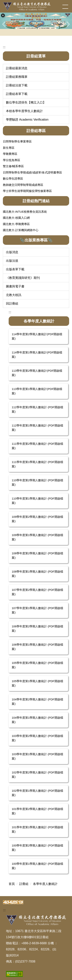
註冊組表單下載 (17, 94)
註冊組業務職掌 (17, 77)
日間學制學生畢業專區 (17, 141)
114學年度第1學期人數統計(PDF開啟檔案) (37, 355)
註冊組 (24, 884)
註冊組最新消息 (17, 68)
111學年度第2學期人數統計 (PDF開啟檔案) (37, 446)
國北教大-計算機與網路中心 (21, 230)
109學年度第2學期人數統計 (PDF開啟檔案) (37, 519)
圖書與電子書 (15, 286)
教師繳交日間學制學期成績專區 (23, 185)
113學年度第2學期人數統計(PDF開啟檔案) (37, 373)
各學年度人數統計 (45, 884)
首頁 (12, 884)
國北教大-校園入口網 (16, 218)
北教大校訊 (14, 295)
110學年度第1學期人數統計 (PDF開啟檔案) (37, 501)
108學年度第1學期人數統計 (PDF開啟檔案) (37, 574)
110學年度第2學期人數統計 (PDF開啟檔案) (37, 482)
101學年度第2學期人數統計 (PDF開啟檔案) (37, 811)
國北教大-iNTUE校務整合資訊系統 (25, 212)
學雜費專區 (10, 154)
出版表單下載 (15, 269)
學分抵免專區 (12, 160)
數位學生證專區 (13, 179)
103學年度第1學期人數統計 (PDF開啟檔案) (37, 756)
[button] (3, 15)
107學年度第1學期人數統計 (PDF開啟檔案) (37, 610)
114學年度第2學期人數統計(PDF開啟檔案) (37, 336)
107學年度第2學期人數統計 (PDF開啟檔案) (37, 592)
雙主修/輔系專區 (13, 166)
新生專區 (9, 148)
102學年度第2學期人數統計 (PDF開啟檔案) (37, 775)
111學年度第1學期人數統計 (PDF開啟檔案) (37, 464)
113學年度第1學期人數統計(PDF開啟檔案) (37, 391)
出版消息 (12, 252)
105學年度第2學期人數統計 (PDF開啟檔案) (37, 665)
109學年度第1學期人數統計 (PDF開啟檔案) (37, 537)
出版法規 (12, 261)
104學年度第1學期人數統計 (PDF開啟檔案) (37, 720)
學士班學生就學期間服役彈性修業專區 (27, 191)
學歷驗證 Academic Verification (27, 120)
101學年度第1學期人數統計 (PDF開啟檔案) (37, 829)
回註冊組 (12, 303)
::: (4, 47)
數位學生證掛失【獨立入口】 (26, 102)
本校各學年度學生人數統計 (24, 111)
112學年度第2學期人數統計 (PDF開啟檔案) (37, 409)
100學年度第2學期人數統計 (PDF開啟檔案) (37, 848)
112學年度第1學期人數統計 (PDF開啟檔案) (37, 428)
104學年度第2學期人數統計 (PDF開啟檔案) (37, 702)
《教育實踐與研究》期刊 (23, 278)
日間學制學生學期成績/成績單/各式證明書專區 (32, 172)
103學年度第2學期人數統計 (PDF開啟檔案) (37, 738)
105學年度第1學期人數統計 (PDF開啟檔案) (37, 683)
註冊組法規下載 (17, 85)
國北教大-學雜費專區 (16, 224)
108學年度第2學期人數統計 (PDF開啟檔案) (37, 555)
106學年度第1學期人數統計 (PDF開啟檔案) (37, 647)
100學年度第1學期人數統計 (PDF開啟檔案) (37, 866)
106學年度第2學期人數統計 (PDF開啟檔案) (37, 628)
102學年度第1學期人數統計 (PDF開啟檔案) (37, 793)
